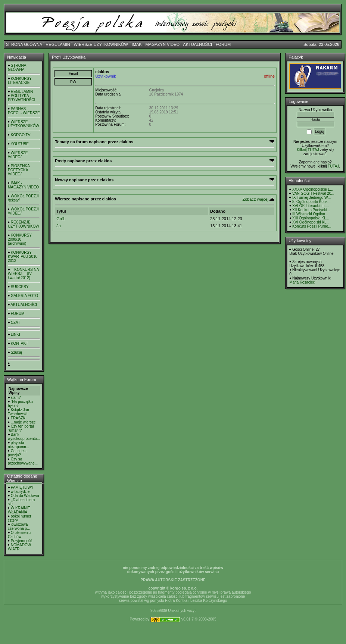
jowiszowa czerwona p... (19, 526)
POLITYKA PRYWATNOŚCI (21, 98)
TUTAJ (333, 166)
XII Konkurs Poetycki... (311, 210)
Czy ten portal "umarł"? (21, 428)
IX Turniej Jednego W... (311, 198)
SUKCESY (20, 287)
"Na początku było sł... (20, 404)
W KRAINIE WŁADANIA (19, 510)
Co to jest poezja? (17, 453)
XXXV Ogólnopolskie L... (313, 189)
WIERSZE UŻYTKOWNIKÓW (101, 44)
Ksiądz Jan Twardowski (18, 412)
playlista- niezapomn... (18, 445)
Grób (61, 219)
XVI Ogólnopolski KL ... (311, 222)
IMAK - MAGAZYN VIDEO (156, 44)
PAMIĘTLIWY (22, 487)
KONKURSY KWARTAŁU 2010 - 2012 (24, 257)
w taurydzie (20, 492)
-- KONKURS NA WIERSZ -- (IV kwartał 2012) (23, 274)
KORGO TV (21, 135)
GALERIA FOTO (24, 296)
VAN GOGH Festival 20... (313, 193)
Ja (59, 226)
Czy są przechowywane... (23, 461)
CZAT (15, 323)
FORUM (223, 44)
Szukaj (16, 352)
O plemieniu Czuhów (19, 535)
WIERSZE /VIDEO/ (18, 155)
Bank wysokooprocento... (24, 437)
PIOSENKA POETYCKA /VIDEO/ (19, 170)
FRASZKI (19, 418)
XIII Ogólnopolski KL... (311, 218)
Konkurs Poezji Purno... (312, 226)
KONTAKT (19, 343)
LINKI (15, 334)
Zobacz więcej (255, 199)
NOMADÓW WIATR (19, 547)
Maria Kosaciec (302, 282)
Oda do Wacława (25, 496)
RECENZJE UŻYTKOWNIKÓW (24, 224)
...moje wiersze (23, 422)
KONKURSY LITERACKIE (20, 81)
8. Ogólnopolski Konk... (311, 202)
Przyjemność (21, 541)
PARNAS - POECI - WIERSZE (24, 111)
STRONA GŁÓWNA (24, 44)
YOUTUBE (20, 144)
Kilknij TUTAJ (308, 150)
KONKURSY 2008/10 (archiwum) (20, 239)
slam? (16, 398)
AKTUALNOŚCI (197, 44)
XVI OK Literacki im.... (311, 206)
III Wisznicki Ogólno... (310, 214)
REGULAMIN (58, 44)
